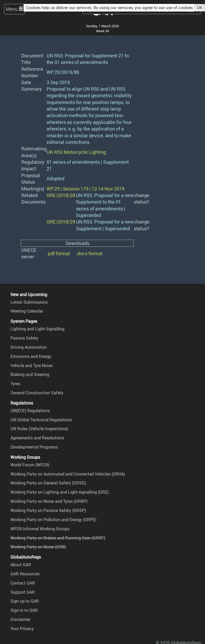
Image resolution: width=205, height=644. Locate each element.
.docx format (89, 253)
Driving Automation (29, 347)
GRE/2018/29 (61, 222)
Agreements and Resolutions (37, 438)
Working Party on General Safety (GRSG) (48, 483)
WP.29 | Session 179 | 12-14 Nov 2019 (85, 189)
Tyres (15, 384)
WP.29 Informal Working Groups (40, 529)
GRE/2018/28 (61, 195)
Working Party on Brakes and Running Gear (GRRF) (58, 538)
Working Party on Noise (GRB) (38, 547)
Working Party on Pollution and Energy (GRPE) (53, 520)
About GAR (21, 565)
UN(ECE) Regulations (30, 411)
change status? (142, 198)
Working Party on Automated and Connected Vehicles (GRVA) (68, 474)
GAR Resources (25, 574)
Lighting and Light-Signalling (37, 329)
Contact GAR (23, 583)
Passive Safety (24, 338)
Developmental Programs (34, 447)
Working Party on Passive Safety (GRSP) (48, 510)
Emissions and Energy (31, 356)
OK (200, 8)
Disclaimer (20, 619)
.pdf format (58, 253)
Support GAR (23, 592)
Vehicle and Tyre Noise (31, 365)
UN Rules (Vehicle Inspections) (39, 429)
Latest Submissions (29, 302)
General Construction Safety (37, 393)
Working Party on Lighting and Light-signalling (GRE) (60, 492)
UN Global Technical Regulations (41, 420)
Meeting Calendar (27, 311)
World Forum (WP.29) (30, 465)
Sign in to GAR (24, 610)
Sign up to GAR (25, 601)
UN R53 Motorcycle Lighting (76, 152)
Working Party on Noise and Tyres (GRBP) (49, 501)
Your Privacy (22, 629)
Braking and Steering (30, 374)
